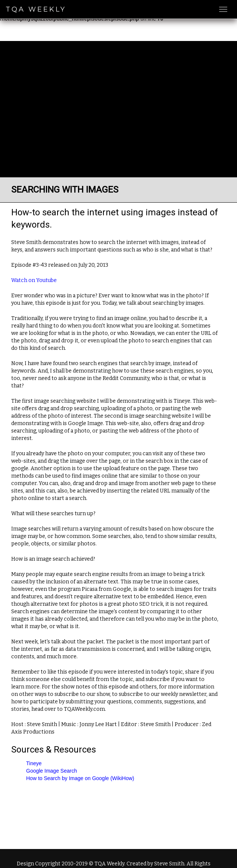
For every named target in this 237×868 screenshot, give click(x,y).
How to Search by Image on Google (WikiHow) (80, 778)
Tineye (34, 763)
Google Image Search (52, 771)
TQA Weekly (36, 9)
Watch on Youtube (34, 280)
